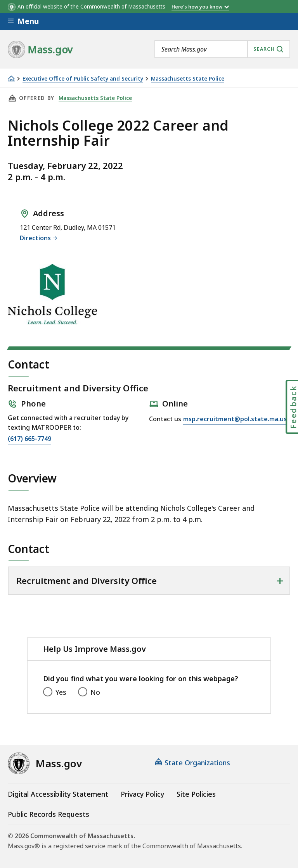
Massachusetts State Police (188, 79)
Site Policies (196, 794)
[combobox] (222, 49)
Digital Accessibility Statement (58, 794)
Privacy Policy (142, 794)
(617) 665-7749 (29, 439)
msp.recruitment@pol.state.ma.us (235, 419)
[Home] (11, 78)
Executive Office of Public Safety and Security (83, 79)
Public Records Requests (49, 814)
